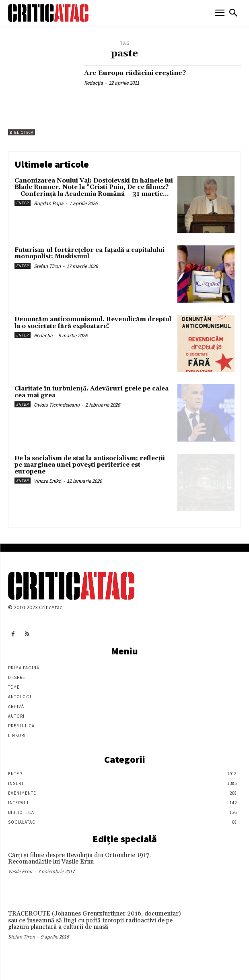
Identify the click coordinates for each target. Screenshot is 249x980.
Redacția (94, 83)
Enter (23, 203)
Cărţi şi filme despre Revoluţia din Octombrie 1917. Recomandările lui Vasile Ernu (79, 859)
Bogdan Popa (49, 203)
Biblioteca (22, 132)
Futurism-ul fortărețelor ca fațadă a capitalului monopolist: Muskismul (90, 253)
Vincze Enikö (47, 481)
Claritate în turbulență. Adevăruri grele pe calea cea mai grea (92, 392)
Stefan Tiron (47, 266)
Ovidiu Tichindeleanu (57, 405)
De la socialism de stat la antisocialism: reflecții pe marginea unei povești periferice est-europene (90, 465)
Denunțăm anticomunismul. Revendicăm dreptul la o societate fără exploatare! (93, 323)
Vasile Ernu (20, 871)
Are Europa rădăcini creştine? (135, 73)
